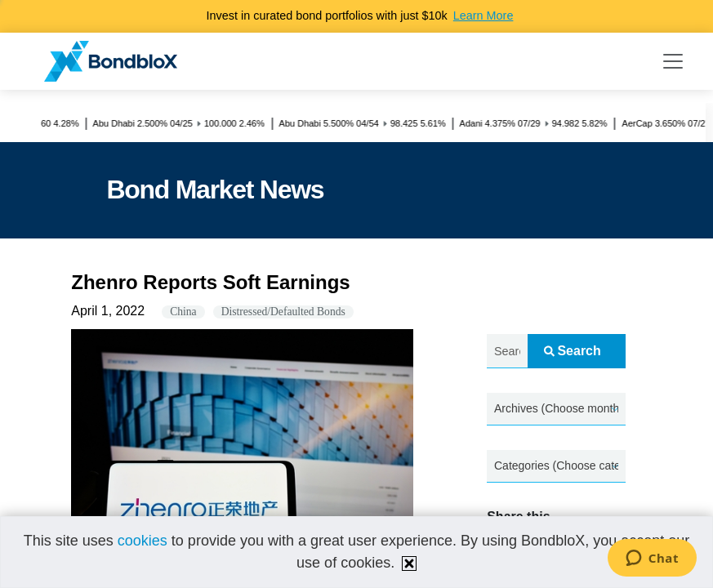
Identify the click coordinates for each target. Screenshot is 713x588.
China (183, 312)
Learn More (484, 16)
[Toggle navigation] (673, 61)
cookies (143, 541)
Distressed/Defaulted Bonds (283, 312)
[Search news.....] (507, 352)
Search (572, 351)
